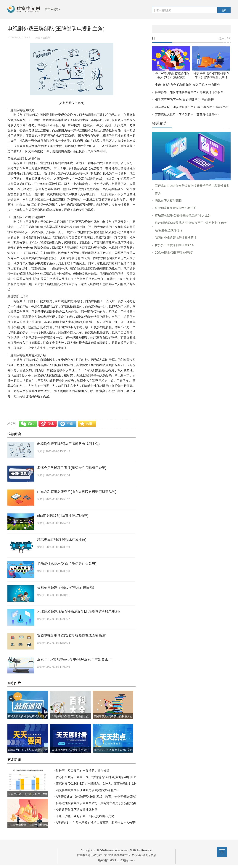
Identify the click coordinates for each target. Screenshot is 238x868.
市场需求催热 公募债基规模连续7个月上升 (183, 215)
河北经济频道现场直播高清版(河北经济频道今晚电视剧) (78, 611)
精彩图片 (14, 683)
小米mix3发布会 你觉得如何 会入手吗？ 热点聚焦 (188, 85)
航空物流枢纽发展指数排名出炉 (176, 208)
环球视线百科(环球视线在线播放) (62, 540)
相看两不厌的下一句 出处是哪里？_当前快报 (184, 100)
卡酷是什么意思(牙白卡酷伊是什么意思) (67, 564)
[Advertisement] (191, 286)
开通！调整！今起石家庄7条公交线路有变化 (85, 816)
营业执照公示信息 (145, 855)
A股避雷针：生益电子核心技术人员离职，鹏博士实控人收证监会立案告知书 (106, 823)
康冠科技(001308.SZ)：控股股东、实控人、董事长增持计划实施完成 (101, 784)
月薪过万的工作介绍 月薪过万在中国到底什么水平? (28, 797)
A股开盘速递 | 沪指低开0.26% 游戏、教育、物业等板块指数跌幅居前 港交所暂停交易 (112, 797)
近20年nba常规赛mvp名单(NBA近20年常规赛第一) (75, 659)
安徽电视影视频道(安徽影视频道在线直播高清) (72, 635)
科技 (55, 9)
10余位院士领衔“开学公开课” (174, 253)
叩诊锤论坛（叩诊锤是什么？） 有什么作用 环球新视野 (191, 107)
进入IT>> (225, 38)
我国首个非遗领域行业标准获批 (176, 238)
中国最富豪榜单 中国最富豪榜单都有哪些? (28, 828)
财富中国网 (84, 855)
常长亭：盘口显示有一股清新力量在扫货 (83, 771)
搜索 (224, 10)
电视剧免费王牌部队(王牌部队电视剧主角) (68, 444)
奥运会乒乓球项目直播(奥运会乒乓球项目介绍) (72, 468)
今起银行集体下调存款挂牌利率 (77, 810)
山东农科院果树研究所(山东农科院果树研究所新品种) (77, 492)
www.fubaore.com (119, 850)
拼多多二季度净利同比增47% (174, 245)
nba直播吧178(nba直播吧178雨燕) (63, 516)
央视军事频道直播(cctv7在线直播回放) (66, 588)
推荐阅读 (14, 434)
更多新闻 (14, 760)
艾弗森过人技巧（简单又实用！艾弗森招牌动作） (188, 114)
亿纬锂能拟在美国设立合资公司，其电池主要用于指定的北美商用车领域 (103, 803)
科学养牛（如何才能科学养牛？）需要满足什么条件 (189, 92)
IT (154, 38)
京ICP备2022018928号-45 (119, 855)
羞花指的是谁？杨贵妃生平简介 (70, 750)
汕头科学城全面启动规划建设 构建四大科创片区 (87, 790)
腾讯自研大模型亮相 (168, 201)
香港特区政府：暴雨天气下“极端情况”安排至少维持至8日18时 (96, 777)
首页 (48, 9)
